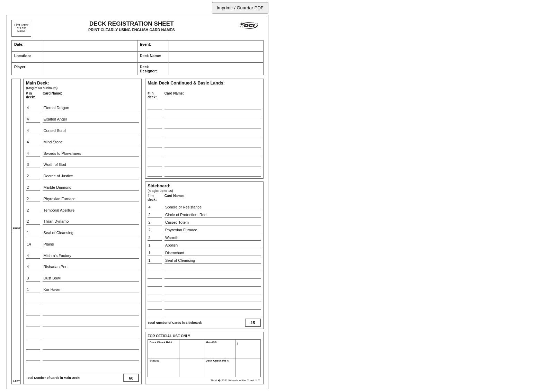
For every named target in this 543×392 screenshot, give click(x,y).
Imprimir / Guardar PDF (240, 8)
